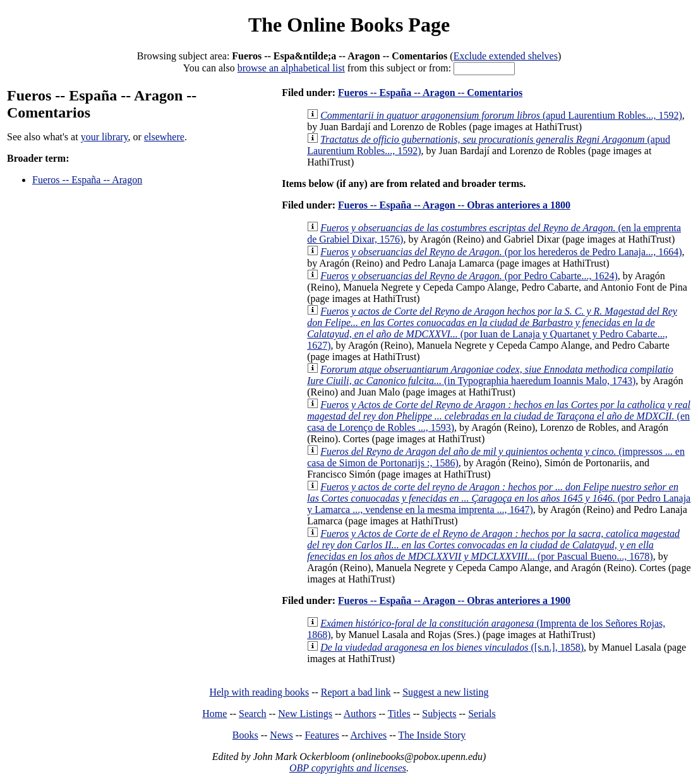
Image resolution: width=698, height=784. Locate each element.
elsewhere (164, 137)
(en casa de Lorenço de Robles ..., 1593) (499, 416)
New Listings (305, 714)
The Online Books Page (349, 25)
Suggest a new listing (445, 692)
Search (253, 714)
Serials (482, 714)
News (281, 735)
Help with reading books (259, 692)
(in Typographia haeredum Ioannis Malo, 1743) (490, 375)
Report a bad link (356, 692)
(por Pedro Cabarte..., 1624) (469, 276)
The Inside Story (432, 735)
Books (245, 735)
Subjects (439, 714)
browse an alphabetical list (291, 68)
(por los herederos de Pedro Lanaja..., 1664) (501, 252)
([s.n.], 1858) (452, 647)
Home (214, 714)
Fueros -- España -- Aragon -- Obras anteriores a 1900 (454, 600)
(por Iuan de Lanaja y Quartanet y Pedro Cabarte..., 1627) (492, 328)
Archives (368, 735)
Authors (360, 714)
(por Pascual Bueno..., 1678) (493, 545)
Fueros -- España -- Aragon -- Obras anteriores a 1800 (454, 205)
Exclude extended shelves (506, 56)
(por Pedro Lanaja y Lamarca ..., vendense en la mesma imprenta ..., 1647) (499, 498)
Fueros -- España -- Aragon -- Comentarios (430, 93)
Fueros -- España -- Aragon (87, 180)
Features (322, 735)
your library (105, 137)
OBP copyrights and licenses (348, 768)
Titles (399, 714)
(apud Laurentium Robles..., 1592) (501, 115)
